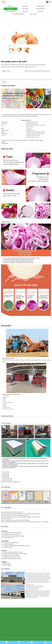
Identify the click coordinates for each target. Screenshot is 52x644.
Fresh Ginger (25, 9)
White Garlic (10, 6)
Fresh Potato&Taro (40, 9)
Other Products (33, 14)
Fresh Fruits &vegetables (19, 14)
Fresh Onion (10, 9)
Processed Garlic (40, 6)
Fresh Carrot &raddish (10, 11)
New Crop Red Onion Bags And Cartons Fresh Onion (39, 71)
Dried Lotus (25, 11)
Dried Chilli (40, 11)
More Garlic (25, 6)
